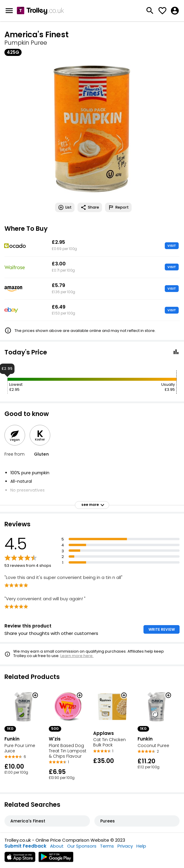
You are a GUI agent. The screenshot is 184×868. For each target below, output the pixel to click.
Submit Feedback (25, 846)
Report (118, 207)
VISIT (172, 246)
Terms (107, 846)
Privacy (125, 846)
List (65, 207)
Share (90, 207)
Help (141, 846)
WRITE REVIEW (162, 629)
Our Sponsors (82, 846)
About (57, 846)
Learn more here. (77, 656)
